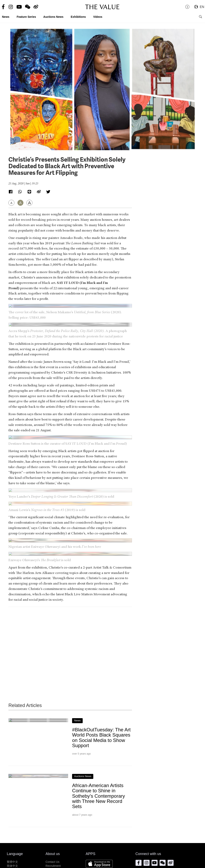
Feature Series (26, 17)
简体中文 (12, 866)
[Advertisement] (70, 647)
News (6, 17)
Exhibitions (78, 17)
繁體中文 (12, 862)
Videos (98, 17)
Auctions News (53, 17)
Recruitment (53, 866)
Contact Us (53, 862)
